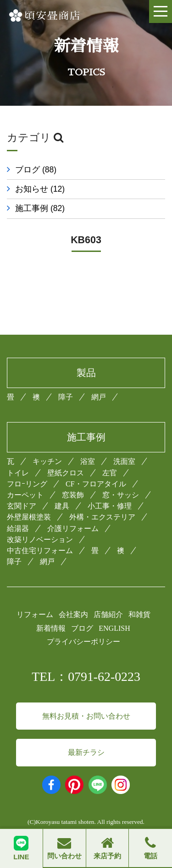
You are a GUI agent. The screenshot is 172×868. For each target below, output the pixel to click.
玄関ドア (22, 506)
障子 (66, 397)
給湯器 (18, 528)
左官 (110, 473)
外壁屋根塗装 (29, 517)
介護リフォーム (73, 528)
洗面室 (124, 461)
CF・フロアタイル (96, 484)
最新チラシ (86, 752)
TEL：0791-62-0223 (86, 677)
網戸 (99, 397)
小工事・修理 (110, 506)
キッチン (47, 461)
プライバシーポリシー (83, 642)
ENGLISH (114, 628)
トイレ (18, 473)
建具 (62, 506)
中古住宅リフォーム (40, 551)
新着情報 (51, 628)
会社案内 (73, 614)
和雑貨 (139, 614)
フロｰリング (27, 484)
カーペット (25, 495)
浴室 (88, 461)
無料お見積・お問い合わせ (86, 716)
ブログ (36, 170)
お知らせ (40, 189)
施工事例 (40, 208)
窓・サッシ (121, 495)
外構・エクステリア (102, 517)
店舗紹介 (108, 614)
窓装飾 (73, 495)
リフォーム (35, 614)
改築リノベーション (40, 540)
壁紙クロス (66, 473)
